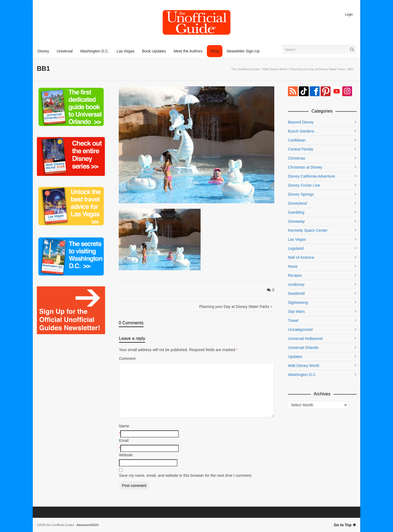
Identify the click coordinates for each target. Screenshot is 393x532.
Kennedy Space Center (308, 230)
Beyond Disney (301, 122)
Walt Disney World (275, 69)
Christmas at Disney (305, 167)
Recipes (295, 275)
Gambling (296, 212)
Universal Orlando (303, 348)
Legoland (296, 248)
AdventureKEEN (88, 525)
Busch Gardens (301, 131)
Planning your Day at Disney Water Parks (317, 69)
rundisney (296, 284)
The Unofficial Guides (245, 69)
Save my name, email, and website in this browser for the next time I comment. (186, 475)
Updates (295, 357)
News (293, 266)
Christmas (297, 158)
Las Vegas (297, 239)
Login (349, 14)
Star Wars (296, 311)
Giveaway (296, 221)
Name (124, 426)
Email (124, 440)
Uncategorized (300, 330)
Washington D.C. (302, 375)
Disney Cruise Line (304, 185)
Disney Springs (301, 194)
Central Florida (300, 149)
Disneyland (297, 203)
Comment (127, 358)
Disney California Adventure (312, 176)
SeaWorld (296, 293)
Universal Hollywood (305, 339)
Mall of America (301, 257)
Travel (293, 321)
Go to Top (345, 525)
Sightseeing (298, 302)
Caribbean (297, 140)
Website (126, 455)
